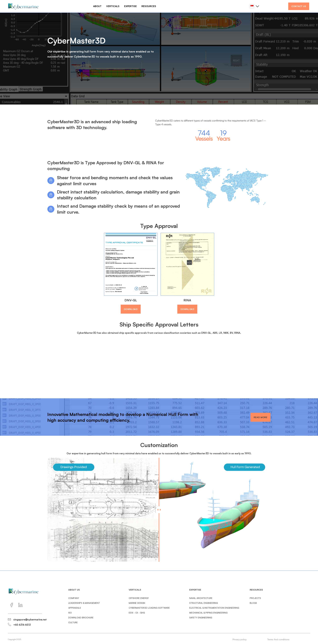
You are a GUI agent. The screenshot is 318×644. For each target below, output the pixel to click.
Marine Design (137, 603)
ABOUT (97, 6)
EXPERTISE (130, 6)
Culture (73, 622)
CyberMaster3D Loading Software (149, 608)
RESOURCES (149, 6)
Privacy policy (240, 639)
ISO (70, 613)
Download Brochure (81, 618)
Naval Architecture (201, 598)
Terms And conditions (278, 639)
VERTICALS (113, 6)
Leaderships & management (84, 603)
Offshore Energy (139, 598)
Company (74, 598)
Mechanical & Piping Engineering (208, 613)
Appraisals (75, 608)
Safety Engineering (201, 618)
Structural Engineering (204, 603)
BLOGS (253, 603)
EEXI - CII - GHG (137, 613)
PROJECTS (255, 598)
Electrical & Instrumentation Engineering (214, 608)
